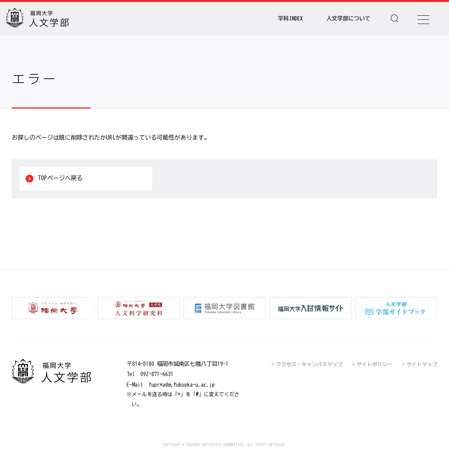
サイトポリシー (374, 364)
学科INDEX (290, 18)
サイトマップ (422, 364)
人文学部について (348, 18)
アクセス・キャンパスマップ (309, 364)
